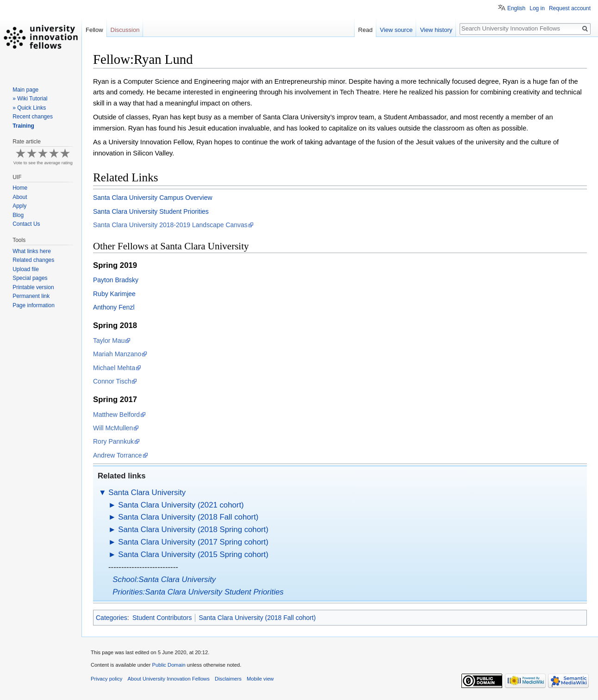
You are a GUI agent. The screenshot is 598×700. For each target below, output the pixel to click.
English (516, 8)
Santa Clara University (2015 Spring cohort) (193, 554)
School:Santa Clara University (164, 579)
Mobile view (260, 679)
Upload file (26, 269)
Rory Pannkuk (113, 441)
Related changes (33, 260)
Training (23, 126)
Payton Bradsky (116, 280)
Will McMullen (113, 428)
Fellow (94, 30)
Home (20, 188)
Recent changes (33, 117)
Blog (18, 215)
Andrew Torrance (118, 455)
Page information (34, 305)
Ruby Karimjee (114, 294)
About (20, 197)
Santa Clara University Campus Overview (153, 198)
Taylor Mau (109, 341)
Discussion (125, 30)
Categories (112, 618)
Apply (19, 206)
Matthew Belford (116, 415)
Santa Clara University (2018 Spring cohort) (193, 530)
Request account (570, 8)
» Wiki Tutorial (30, 99)
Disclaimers (228, 679)
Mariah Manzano (117, 354)
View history (436, 30)
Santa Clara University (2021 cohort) (181, 505)
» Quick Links (29, 108)
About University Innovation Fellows (169, 679)
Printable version (33, 287)
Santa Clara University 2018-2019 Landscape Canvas (170, 225)
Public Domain (168, 665)
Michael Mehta (114, 368)
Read (365, 30)
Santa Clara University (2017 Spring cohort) (193, 542)
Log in (537, 8)
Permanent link (31, 296)
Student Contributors (162, 618)
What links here (32, 251)
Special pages (30, 278)
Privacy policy (106, 679)
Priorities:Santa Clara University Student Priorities (198, 592)
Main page (25, 90)
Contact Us (26, 224)
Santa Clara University (147, 492)
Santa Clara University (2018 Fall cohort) (188, 517)
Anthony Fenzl (114, 307)
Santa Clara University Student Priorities (151, 211)
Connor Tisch (112, 381)
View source (396, 30)
